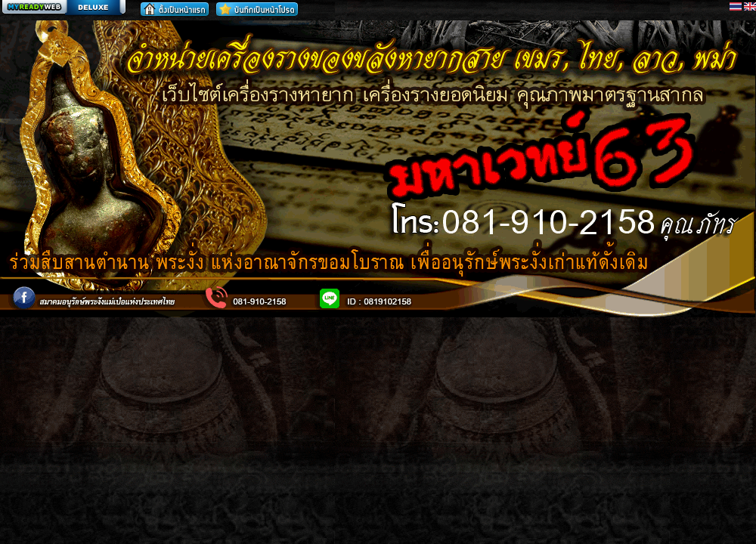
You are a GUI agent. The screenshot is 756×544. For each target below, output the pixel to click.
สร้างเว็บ (64, 8)
